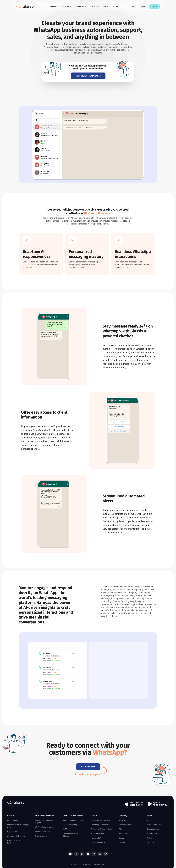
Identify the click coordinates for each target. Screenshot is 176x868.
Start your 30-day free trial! (88, 76)
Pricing (116, 6)
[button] (54, 7)
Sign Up (154, 7)
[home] (25, 7)
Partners (106, 6)
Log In (142, 7)
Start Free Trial (88, 767)
